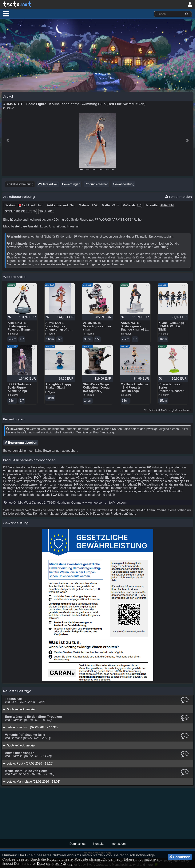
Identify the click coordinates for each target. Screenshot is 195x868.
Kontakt (98, 844)
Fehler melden (178, 197)
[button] (6, 14)
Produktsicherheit (97, 184)
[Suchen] (187, 14)
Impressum (118, 844)
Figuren (10, 108)
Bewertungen (71, 184)
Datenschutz (78, 844)
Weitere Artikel (48, 184)
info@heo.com (117, 503)
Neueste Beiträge (17, 691)
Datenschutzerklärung (55, 864)
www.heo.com (95, 503)
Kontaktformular (44, 514)
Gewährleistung (123, 184)
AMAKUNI (167, 205)
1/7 (139, 205)
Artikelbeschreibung (20, 184)
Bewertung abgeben (21, 443)
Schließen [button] (180, 857)
